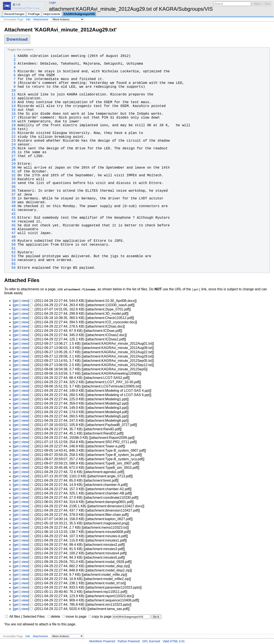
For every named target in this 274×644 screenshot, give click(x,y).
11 (11, 95)
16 (11, 114)
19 (11, 125)
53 (11, 256)
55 (11, 264)
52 (11, 252)
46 (11, 229)
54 (11, 260)
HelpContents (52, 14)
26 (11, 152)
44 (11, 222)
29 (11, 164)
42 (11, 214)
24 (11, 145)
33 (11, 179)
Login (52, 2)
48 (11, 237)
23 (11, 141)
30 (11, 168)
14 (11, 106)
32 (11, 175)
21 (11, 133)
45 (11, 226)
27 (11, 156)
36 (11, 191)
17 (11, 118)
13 (11, 102)
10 (11, 91)
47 (11, 233)
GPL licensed (151, 641)
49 (11, 241)
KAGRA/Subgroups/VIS (79, 14)
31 (11, 172)
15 (11, 110)
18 (11, 122)
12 (11, 98)
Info (28, 19)
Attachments (41, 19)
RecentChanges (14, 14)
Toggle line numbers (20, 50)
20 (11, 129)
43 (11, 218)
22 (11, 137)
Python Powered (129, 641)
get (16, 301)
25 (11, 148)
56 (11, 268)
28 (11, 160)
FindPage (34, 14)
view (25, 301)
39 (11, 202)
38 (11, 199)
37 (11, 195)
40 (11, 206)
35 (11, 187)
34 (11, 183)
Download (17, 39)
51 (11, 249)
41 (11, 210)
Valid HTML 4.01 (174, 641)
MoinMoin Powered (102, 641)
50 (11, 245)
